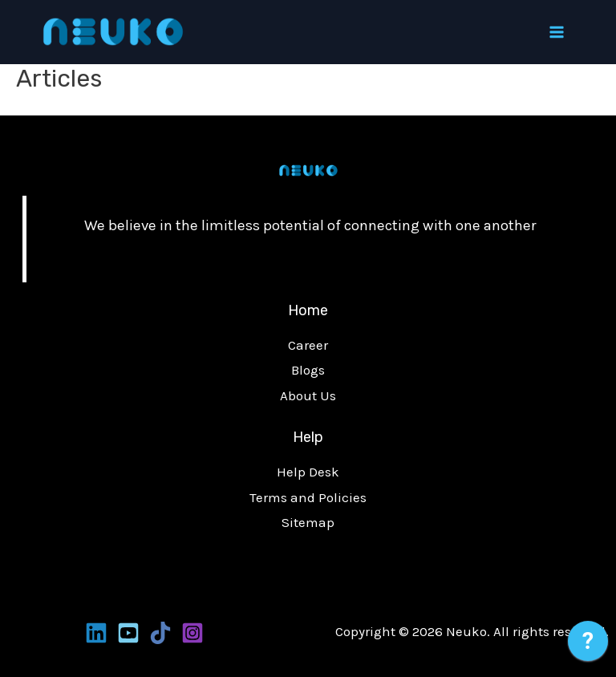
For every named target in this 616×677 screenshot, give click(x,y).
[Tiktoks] (160, 633)
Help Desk (308, 472)
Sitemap (308, 522)
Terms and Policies (308, 497)
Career (308, 345)
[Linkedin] (96, 633)
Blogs (308, 370)
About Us (308, 395)
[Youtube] (128, 633)
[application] (588, 645)
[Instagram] (192, 633)
